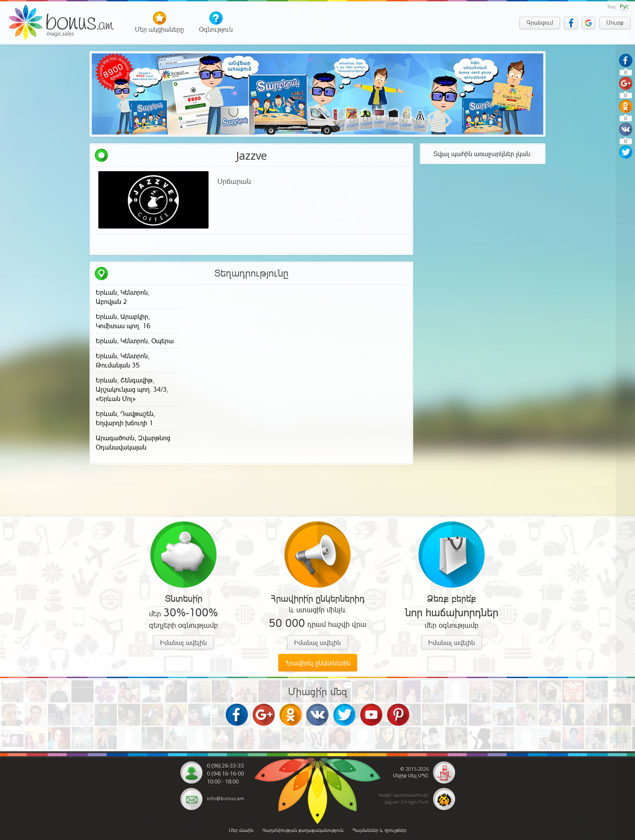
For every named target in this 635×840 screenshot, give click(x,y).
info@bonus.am (226, 798)
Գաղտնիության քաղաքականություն (303, 830)
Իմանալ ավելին (183, 643)
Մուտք (615, 23)
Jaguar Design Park (407, 802)
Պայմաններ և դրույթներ (379, 830)
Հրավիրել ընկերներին (318, 663)
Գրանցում (540, 23)
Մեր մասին (241, 830)
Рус (624, 6)
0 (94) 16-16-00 (225, 773)
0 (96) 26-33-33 (225, 765)
